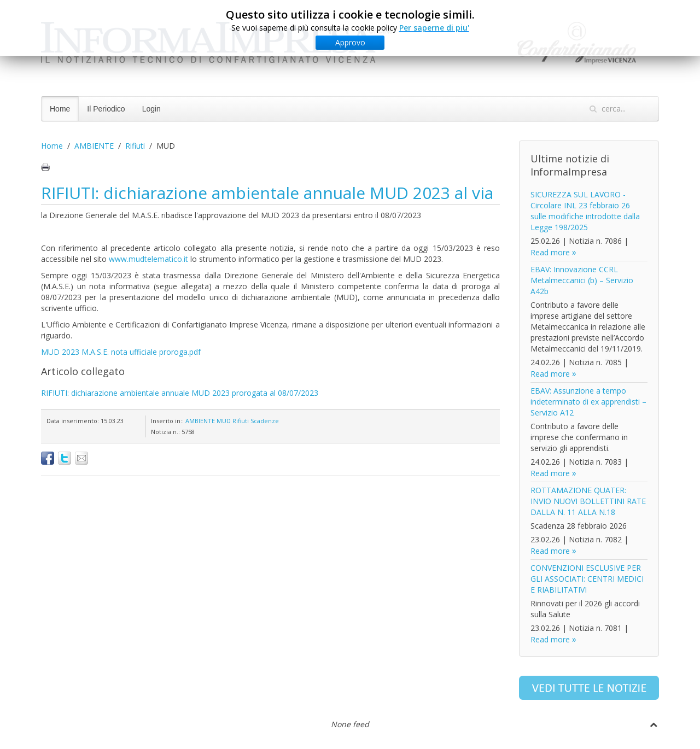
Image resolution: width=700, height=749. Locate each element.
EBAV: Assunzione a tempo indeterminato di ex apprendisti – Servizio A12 (588, 402)
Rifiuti (135, 146)
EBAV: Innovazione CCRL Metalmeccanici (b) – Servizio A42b (582, 280)
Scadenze (265, 421)
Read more (550, 252)
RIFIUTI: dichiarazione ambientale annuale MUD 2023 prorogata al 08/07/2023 (180, 393)
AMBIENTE (94, 146)
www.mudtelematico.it (148, 259)
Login (151, 109)
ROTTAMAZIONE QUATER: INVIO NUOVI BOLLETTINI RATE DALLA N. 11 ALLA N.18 (588, 501)
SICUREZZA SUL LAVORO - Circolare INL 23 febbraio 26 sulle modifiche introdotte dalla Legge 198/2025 (585, 211)
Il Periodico (106, 109)
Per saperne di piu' (434, 28)
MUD (224, 421)
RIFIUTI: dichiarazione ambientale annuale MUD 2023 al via (267, 193)
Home (60, 109)
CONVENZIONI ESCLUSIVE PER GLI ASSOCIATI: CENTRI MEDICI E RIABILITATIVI (587, 579)
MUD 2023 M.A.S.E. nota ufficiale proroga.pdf (121, 352)
